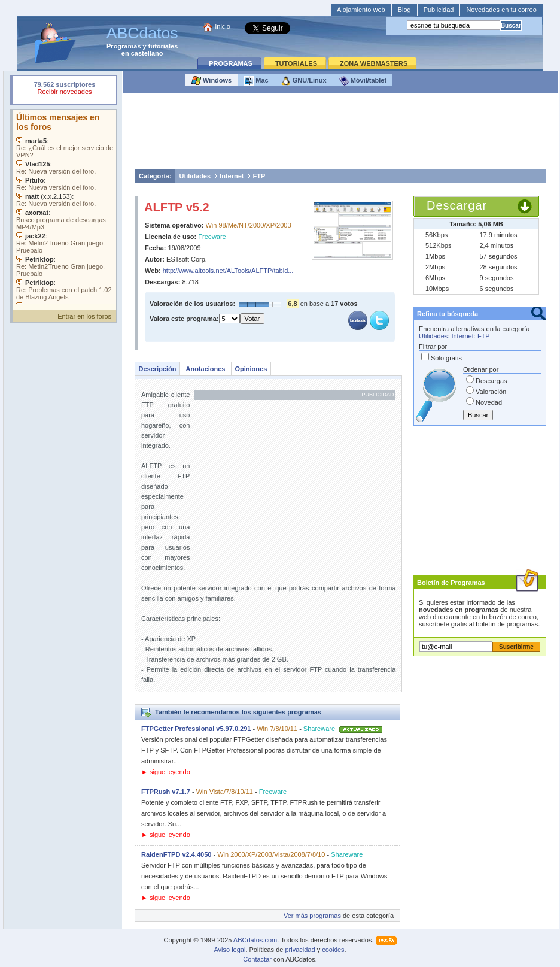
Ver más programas (312, 916)
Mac (256, 81)
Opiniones (251, 369)
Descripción (158, 369)
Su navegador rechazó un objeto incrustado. (65, 90)
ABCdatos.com (255, 940)
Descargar (457, 205)
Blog (404, 10)
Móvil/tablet (363, 81)
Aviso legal (229, 950)
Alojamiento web (361, 10)
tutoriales (163, 46)
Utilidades (195, 176)
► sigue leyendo (166, 772)
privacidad (300, 950)
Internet (232, 176)
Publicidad (439, 10)
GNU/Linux (304, 81)
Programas (124, 46)
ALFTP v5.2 (177, 207)
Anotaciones (205, 369)
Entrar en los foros (84, 316)
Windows (211, 81)
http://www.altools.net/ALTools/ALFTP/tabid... (228, 271)
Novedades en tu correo (501, 10)
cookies (333, 950)
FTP (259, 176)
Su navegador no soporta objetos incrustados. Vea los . (65, 207)
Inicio (223, 26)
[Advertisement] (340, 134)
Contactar (257, 959)
